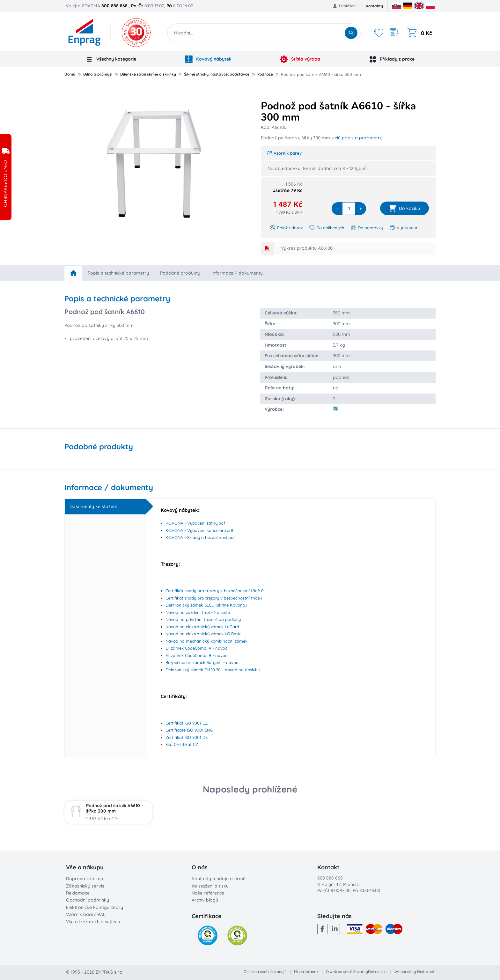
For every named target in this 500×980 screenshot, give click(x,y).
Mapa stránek (306, 972)
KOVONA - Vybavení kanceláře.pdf (199, 530)
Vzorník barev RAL (86, 914)
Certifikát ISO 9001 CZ (187, 723)
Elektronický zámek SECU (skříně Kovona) (206, 605)
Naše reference (208, 893)
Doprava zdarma (85, 879)
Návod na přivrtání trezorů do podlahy (203, 619)
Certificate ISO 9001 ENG (189, 730)
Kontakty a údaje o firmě (219, 879)
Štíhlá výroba (300, 59)
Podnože (265, 74)
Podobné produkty (180, 273)
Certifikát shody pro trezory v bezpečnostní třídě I (214, 598)
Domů (70, 74)
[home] (73, 273)
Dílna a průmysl (98, 74)
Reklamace (78, 893)
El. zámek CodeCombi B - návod (197, 655)
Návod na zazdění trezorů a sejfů (198, 612)
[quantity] (349, 209)
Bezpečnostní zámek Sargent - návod (202, 662)
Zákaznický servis (85, 886)
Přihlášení (345, 6)
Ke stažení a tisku (210, 886)
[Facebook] (322, 929)
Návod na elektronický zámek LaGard (202, 627)
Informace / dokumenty (237, 273)
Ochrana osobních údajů (265, 972)
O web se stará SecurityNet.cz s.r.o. (357, 972)
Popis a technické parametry (118, 273)
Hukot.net (426, 972)
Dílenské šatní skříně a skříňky (148, 74)
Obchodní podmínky (88, 900)
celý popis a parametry (357, 138)
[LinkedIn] (335, 929)
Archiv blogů (205, 900)
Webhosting (405, 972)
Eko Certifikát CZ (182, 744)
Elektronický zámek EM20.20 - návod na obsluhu (213, 670)
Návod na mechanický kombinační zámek (206, 641)
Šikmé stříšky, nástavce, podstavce (217, 74)
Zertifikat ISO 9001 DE (187, 737)
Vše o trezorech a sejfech (93, 922)
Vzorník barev (285, 153)
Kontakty (374, 6)
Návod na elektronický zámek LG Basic (203, 634)
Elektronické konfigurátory (95, 907)
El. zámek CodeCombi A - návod (197, 648)
